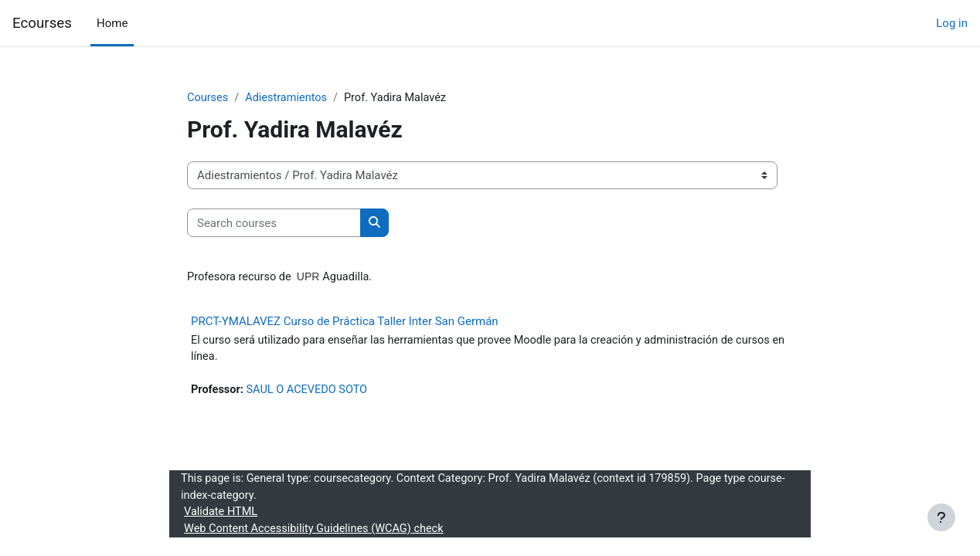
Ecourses (42, 23)
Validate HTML (222, 517)
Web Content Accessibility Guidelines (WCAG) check (318, 534)
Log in (952, 23)
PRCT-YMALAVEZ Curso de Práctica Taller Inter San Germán (345, 322)
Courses (208, 98)
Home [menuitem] (112, 23)
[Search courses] (274, 224)
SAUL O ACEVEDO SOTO (311, 392)
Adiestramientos (289, 98)
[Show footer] (941, 517)
